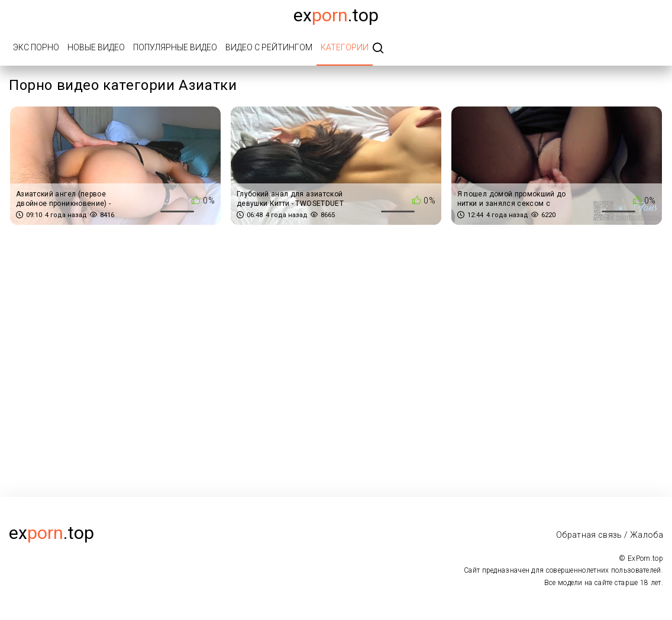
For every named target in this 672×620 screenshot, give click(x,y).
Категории (345, 47)
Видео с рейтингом (269, 47)
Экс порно (36, 47)
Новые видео (96, 47)
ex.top (51, 533)
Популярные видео (175, 47)
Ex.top (336, 15)
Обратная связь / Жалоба (610, 535)
